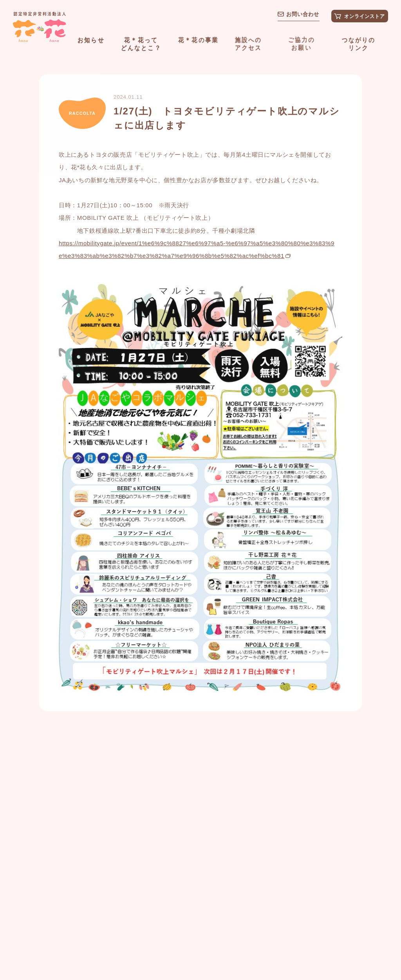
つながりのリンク (359, 43)
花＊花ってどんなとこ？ (141, 43)
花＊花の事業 (199, 40)
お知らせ (91, 40)
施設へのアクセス (248, 43)
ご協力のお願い (301, 43)
